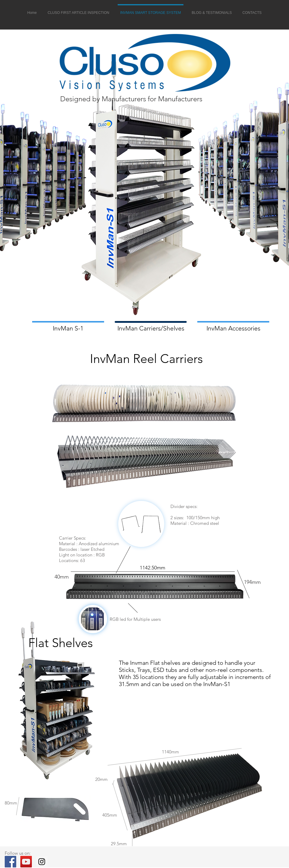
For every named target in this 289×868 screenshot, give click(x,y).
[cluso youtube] (26, 862)
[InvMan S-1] (68, 328)
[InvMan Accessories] (233, 328)
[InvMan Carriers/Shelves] (151, 328)
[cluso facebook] (10, 862)
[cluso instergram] (42, 862)
